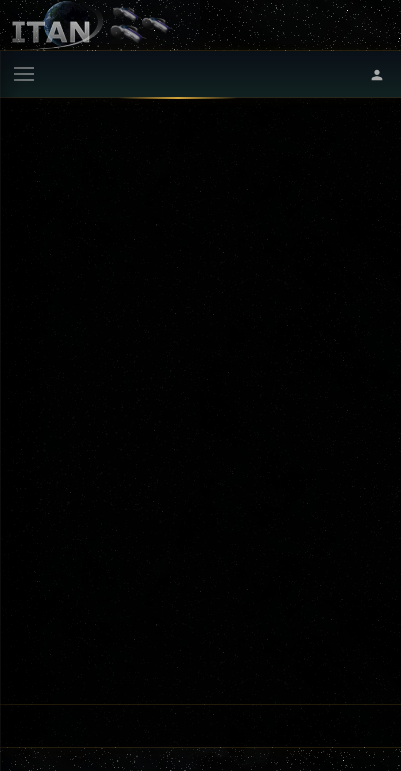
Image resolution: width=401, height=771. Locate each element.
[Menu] (24, 74)
